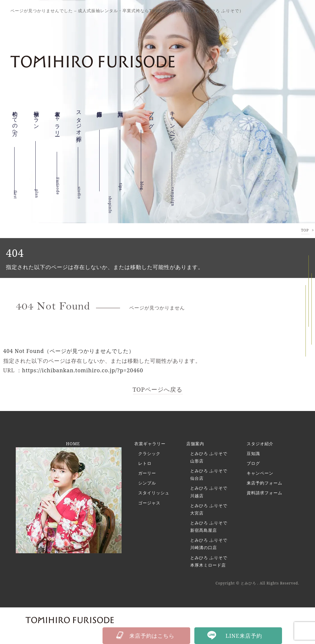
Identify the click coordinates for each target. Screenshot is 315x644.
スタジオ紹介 (79, 126)
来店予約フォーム (264, 483)
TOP (305, 230)
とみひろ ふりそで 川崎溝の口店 (209, 544)
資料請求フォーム (264, 493)
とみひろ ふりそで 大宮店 (209, 509)
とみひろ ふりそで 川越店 (209, 492)
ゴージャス (149, 503)
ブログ (253, 463)
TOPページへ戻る (157, 389)
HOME (73, 444)
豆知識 (121, 111)
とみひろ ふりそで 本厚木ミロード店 (209, 561)
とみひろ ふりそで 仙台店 (209, 474)
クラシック (149, 453)
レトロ (145, 463)
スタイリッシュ (154, 493)
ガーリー (147, 473)
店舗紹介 (100, 116)
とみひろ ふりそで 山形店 (209, 457)
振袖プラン (37, 121)
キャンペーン (173, 133)
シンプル (147, 483)
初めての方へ (15, 125)
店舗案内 (195, 444)
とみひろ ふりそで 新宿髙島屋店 (209, 526)
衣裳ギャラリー (58, 129)
